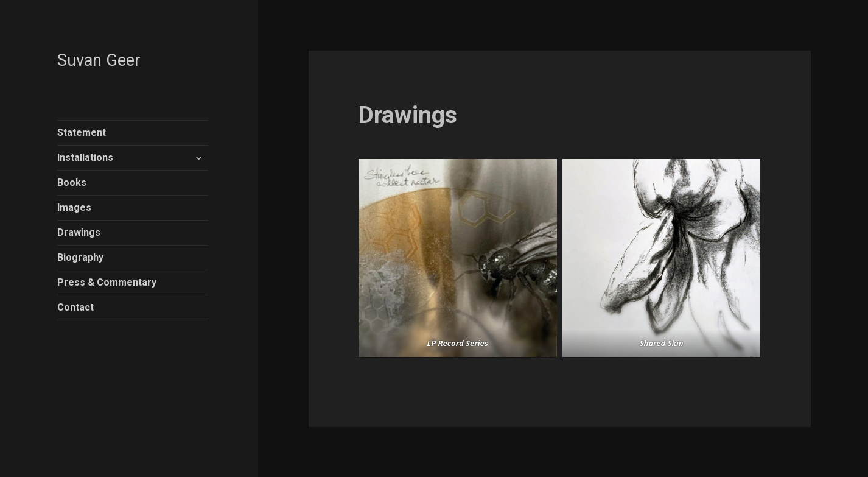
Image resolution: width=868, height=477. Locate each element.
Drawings (79, 232)
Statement (82, 132)
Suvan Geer (99, 60)
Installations (85, 157)
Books (72, 182)
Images (74, 207)
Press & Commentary (107, 282)
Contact (75, 307)
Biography (80, 257)
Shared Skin (662, 343)
